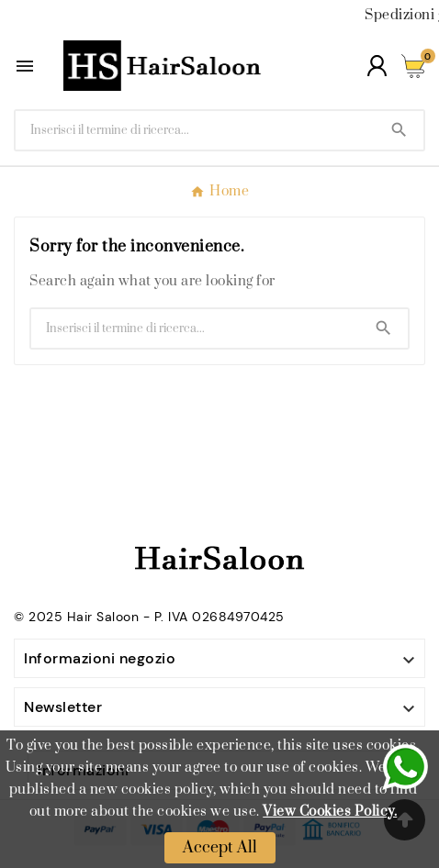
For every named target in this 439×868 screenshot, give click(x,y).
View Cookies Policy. (330, 812)
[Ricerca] (195, 130)
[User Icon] (377, 66)
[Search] (399, 130)
